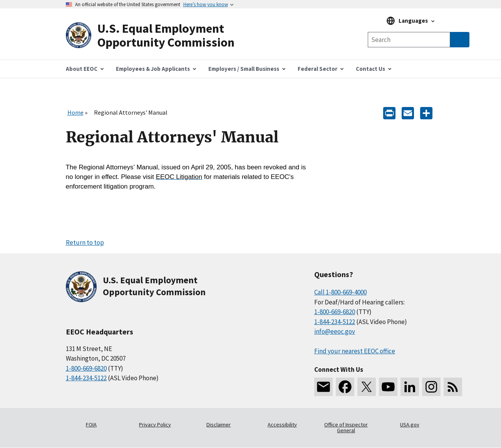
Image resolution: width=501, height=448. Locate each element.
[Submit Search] (460, 40)
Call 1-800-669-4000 (340, 292)
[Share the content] (426, 113)
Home (75, 112)
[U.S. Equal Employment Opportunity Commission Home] (158, 36)
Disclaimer (219, 425)
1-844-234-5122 (86, 378)
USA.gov (410, 425)
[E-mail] (408, 113)
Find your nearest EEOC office (355, 351)
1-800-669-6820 (86, 368)
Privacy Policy (155, 425)
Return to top (85, 242)
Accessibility (282, 425)
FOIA (91, 425)
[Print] (389, 113)
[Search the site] (409, 40)
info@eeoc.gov (335, 331)
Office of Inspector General (346, 428)
